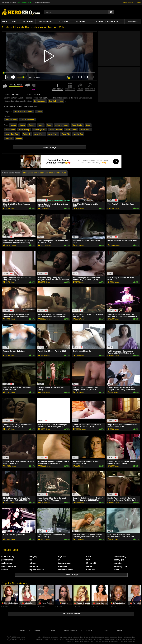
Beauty (32, 125)
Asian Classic (71, 130)
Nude (49, 125)
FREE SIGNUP (128, 2)
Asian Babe (10, 130)
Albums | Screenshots (107, 22)
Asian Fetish (86, 130)
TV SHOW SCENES (9, 2)
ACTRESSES (81, 22)
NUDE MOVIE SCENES (24, 112)
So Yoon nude (40, 101)
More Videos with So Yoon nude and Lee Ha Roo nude (45, 173)
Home (5, 22)
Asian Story (53, 134)
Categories (64, 22)
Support (90, 630)
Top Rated (27, 22)
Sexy (88, 125)
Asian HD (27, 134)
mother (19, 138)
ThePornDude (133, 22)
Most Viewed (45, 22)
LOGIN (139, 2)
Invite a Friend (70, 630)
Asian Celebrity (56, 130)
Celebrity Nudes (62, 125)
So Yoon (9, 138)
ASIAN (39, 112)
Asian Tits (66, 134)
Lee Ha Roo (78, 134)
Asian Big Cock (39, 130)
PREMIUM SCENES (25, 2)
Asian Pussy (39, 134)
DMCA (119, 630)
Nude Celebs (77, 125)
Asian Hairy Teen (12, 134)
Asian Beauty (24, 130)
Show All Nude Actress (71, 614)
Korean (13, 125)
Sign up (37, 630)
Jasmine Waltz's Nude (42, 2)
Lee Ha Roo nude (56, 101)
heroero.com (21, 637)
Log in (52, 630)
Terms (105, 630)
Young (22, 125)
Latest (14, 22)
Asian (41, 125)
